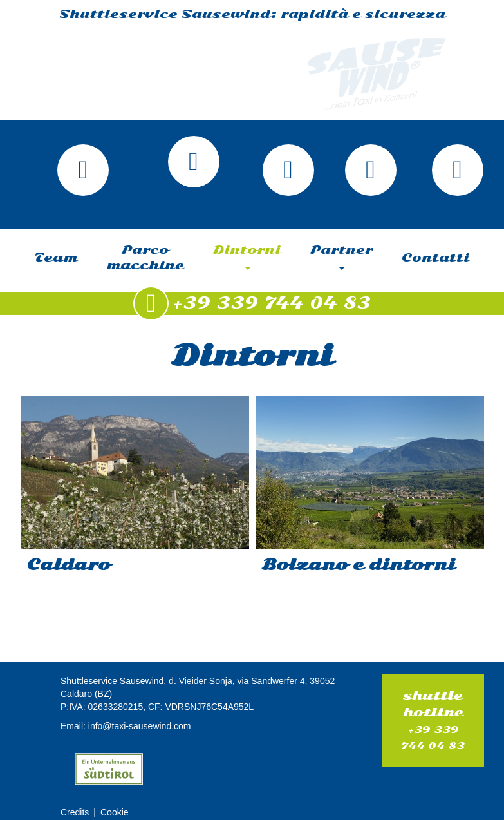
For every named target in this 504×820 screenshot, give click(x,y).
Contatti (435, 258)
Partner (341, 256)
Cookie (115, 812)
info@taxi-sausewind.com (140, 726)
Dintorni (247, 256)
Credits (75, 812)
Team (56, 258)
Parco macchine (145, 258)
